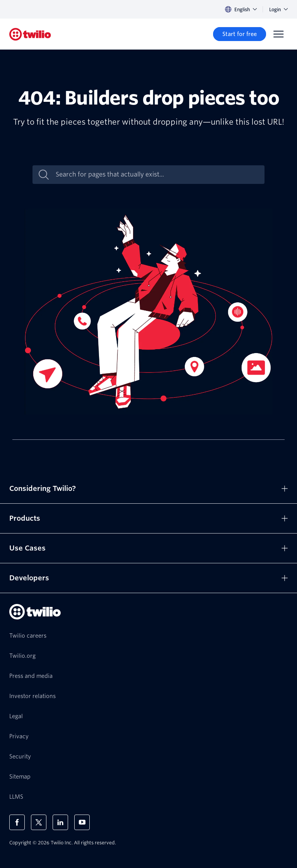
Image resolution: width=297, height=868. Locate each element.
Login (278, 9)
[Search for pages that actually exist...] (157, 175)
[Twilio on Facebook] (17, 822)
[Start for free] (240, 34)
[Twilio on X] (39, 822)
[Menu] (278, 34)
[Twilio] (30, 34)
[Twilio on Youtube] (82, 822)
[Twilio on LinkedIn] (60, 822)
